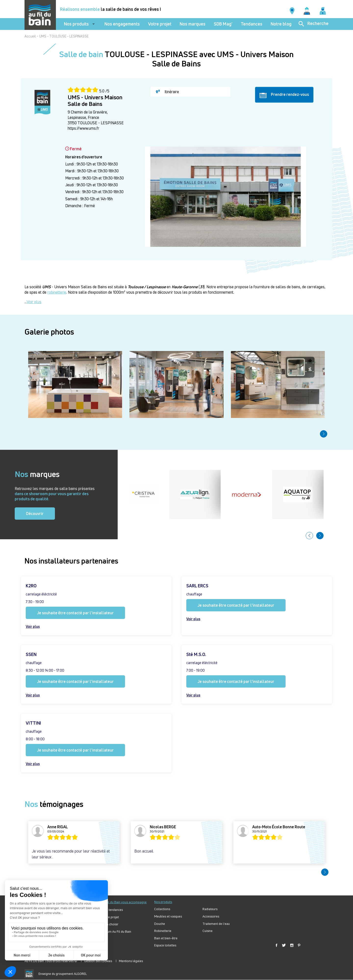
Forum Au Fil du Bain (117, 932)
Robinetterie (163, 931)
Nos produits (76, 24)
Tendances (252, 24)
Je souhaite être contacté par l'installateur (75, 613)
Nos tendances (113, 910)
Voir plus (34, 302)
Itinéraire (167, 92)
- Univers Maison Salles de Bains (75, 287)
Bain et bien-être (166, 938)
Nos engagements (122, 24)
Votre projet (160, 24)
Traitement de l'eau (216, 924)
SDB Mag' (223, 24)
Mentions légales (131, 961)
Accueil (30, 36)
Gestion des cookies (98, 961)
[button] (324, 434)
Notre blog (281, 24)
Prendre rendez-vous (284, 95)
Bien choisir (110, 924)
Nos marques (193, 24)
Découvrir (35, 514)
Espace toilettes (165, 945)
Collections (162, 909)
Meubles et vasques (168, 916)
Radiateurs (210, 909)
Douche (160, 924)
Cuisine (208, 931)
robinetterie (57, 292)
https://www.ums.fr (83, 128)
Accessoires (211, 916)
